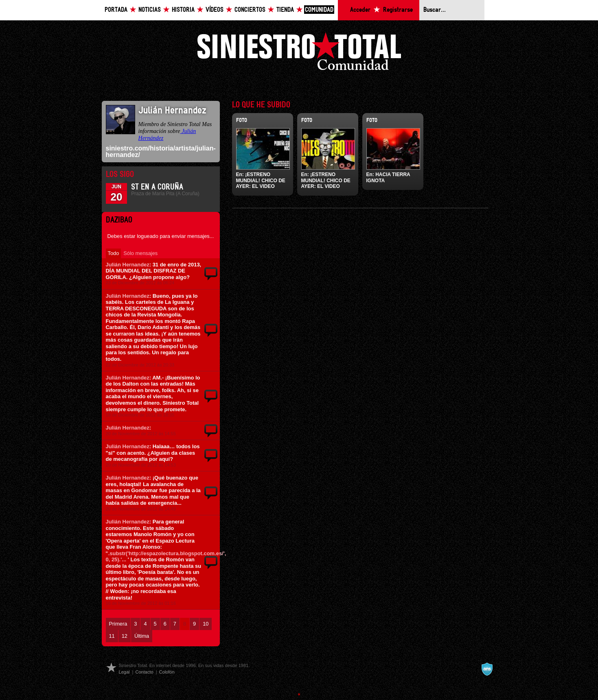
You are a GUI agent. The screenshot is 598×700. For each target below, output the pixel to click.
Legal (124, 672)
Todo (114, 253)
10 (206, 624)
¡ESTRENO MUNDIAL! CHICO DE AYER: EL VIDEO (261, 180)
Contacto (144, 672)
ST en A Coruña (157, 187)
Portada (116, 10)
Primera (118, 624)
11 (112, 636)
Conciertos (250, 10)
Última (142, 636)
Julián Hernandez (128, 265)
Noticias (150, 10)
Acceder (360, 10)
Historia (183, 10)
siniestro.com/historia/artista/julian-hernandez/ (161, 152)
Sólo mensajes (140, 253)
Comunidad (319, 10)
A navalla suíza (487, 669)
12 (125, 636)
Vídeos (215, 10)
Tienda (285, 10)
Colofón (167, 672)
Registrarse (398, 10)
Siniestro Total (299, 53)
